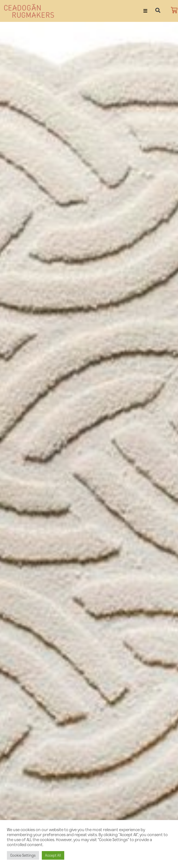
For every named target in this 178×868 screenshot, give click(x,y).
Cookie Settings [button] (23, 855)
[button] (145, 11)
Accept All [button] (53, 855)
